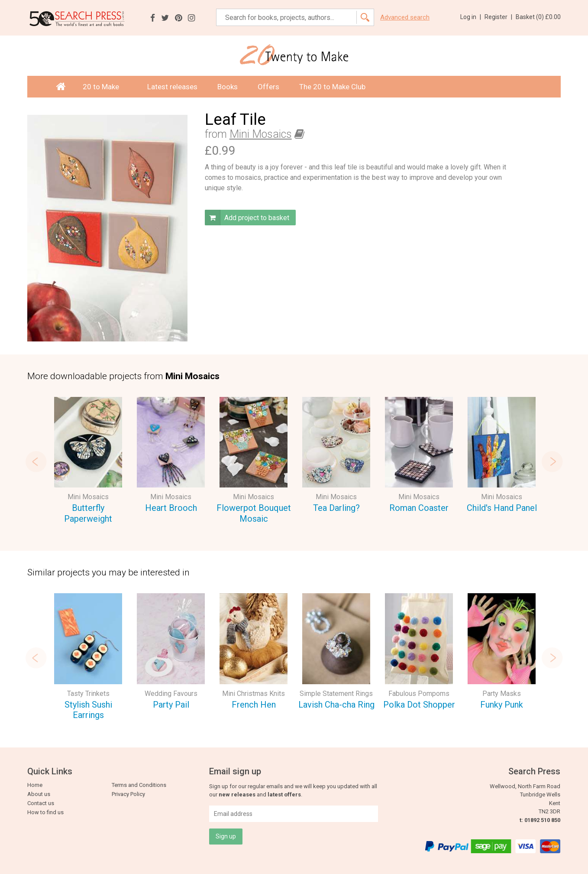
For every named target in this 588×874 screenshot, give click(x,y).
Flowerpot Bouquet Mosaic (254, 513)
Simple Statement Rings (336, 694)
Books (228, 87)
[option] (88, 461)
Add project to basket (247, 218)
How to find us (45, 812)
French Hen (254, 705)
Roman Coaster (419, 508)
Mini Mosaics (261, 134)
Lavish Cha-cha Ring (336, 705)
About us (39, 794)
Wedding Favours (171, 694)
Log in (471, 17)
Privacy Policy (128, 794)
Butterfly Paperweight (88, 513)
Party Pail (171, 705)
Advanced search (405, 18)
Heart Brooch (171, 508)
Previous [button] (36, 461)
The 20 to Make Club (332, 87)
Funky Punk (502, 705)
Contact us (41, 803)
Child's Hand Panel (502, 508)
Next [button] (552, 461)
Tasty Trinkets (88, 694)
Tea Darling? (336, 508)
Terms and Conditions (139, 785)
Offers (268, 87)
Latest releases (172, 87)
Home (35, 785)
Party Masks (502, 694)
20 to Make (105, 87)
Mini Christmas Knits (254, 694)
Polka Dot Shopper (419, 705)
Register (498, 17)
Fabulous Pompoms (419, 694)
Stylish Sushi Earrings (88, 710)
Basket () (538, 17)
